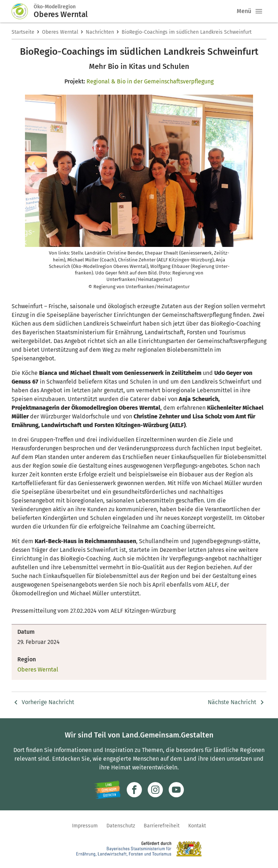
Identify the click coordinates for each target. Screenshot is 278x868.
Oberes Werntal (60, 32)
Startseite (23, 32)
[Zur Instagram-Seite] (155, 790)
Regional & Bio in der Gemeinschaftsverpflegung (150, 81)
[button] (259, 11)
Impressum (85, 826)
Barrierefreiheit (162, 826)
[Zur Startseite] (23, 11)
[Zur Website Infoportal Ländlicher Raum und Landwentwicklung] (107, 790)
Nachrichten (100, 32)
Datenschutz (121, 826)
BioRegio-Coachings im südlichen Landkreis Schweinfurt (187, 32)
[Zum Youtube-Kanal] (176, 790)
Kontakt (197, 826)
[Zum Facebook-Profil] (134, 790)
